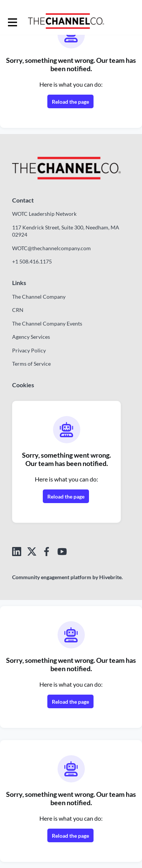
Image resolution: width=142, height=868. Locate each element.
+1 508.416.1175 (32, 261)
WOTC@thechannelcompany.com (51, 248)
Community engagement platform (52, 577)
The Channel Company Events (47, 323)
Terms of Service (31, 364)
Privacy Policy (29, 350)
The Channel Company (39, 297)
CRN (18, 310)
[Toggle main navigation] (12, 22)
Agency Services (31, 337)
